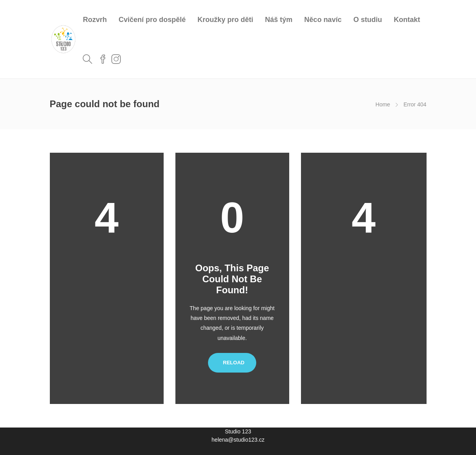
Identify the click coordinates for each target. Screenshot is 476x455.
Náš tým (279, 20)
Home (383, 104)
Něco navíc (323, 20)
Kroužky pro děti (225, 20)
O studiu (367, 20)
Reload (232, 363)
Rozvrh (95, 20)
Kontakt (407, 20)
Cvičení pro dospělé (152, 20)
